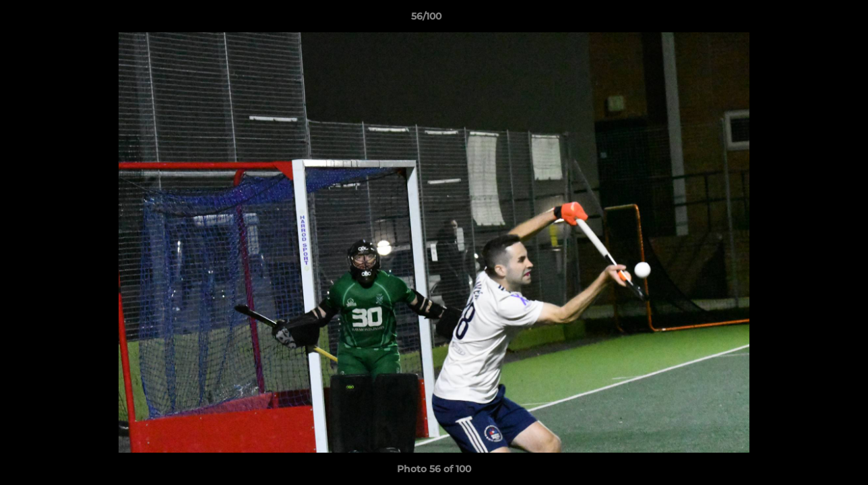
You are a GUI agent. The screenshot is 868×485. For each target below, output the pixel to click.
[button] (811, 20)
